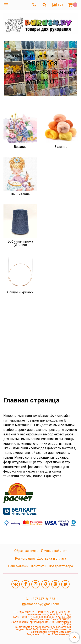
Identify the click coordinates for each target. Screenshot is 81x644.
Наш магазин (18, 566)
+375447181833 (43, 599)
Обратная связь (26, 551)
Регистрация (25, 558)
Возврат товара (61, 566)
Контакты (39, 566)
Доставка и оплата (52, 558)
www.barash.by (44, 416)
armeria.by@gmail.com (43, 604)
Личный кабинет (54, 551)
